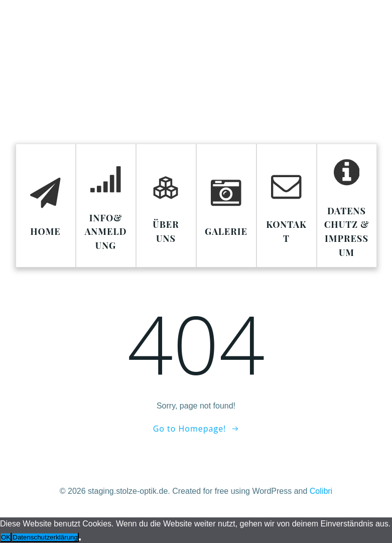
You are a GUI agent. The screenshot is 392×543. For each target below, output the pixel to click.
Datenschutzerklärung (45, 537)
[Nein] (80, 539)
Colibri (321, 491)
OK (6, 537)
